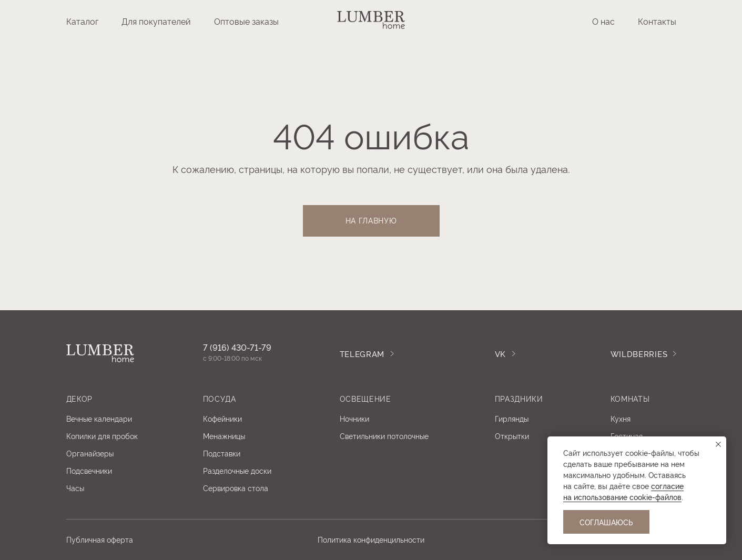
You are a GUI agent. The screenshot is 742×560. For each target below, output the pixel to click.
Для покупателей (156, 21)
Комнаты (630, 398)
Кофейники (222, 418)
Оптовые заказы (246, 21)
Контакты (657, 21)
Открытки (512, 436)
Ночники (354, 418)
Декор (80, 398)
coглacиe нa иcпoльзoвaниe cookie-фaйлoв (623, 491)
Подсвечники (89, 470)
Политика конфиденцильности (371, 539)
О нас (603, 21)
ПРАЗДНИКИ (519, 398)
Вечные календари (99, 418)
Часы (75, 488)
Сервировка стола (236, 488)
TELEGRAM (362, 354)
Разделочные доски (237, 470)
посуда (220, 398)
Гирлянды (512, 418)
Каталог (82, 21)
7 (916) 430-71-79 (237, 347)
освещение (365, 398)
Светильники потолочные (384, 436)
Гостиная (627, 436)
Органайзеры (90, 453)
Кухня (621, 418)
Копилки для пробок (102, 436)
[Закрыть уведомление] (718, 444)
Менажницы (224, 436)
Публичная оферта (100, 539)
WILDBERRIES (639, 354)
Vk (500, 354)
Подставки (222, 453)
